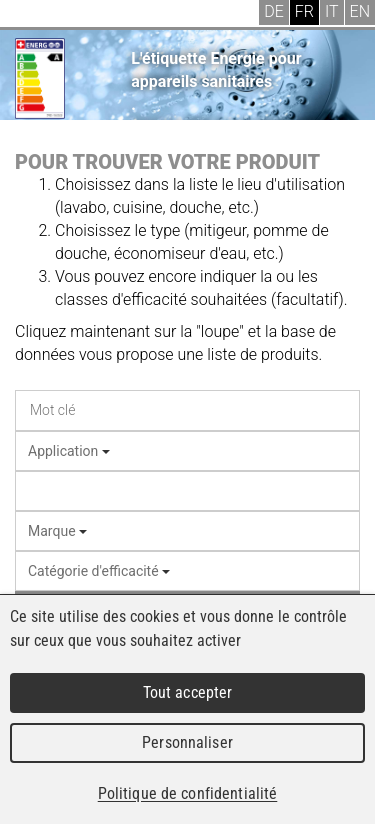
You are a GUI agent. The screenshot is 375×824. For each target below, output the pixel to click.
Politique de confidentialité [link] (188, 793)
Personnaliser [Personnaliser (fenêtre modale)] (187, 742)
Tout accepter (188, 692)
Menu (30, 15)
